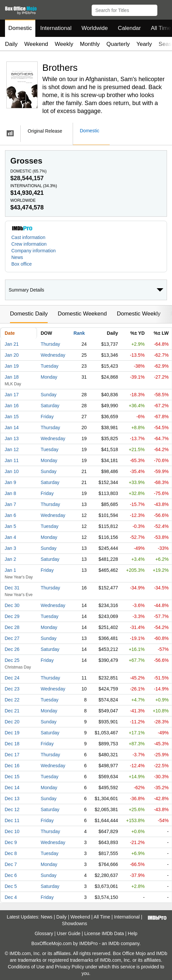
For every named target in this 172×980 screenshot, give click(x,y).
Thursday (50, 344)
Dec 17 (12, 755)
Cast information (28, 237)
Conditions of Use (26, 967)
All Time (102, 917)
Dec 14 (12, 788)
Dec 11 (12, 820)
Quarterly (118, 44)
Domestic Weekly (138, 314)
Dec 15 (12, 777)
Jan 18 (12, 377)
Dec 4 (11, 897)
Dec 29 (12, 616)
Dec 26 (12, 649)
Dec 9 (11, 842)
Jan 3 (10, 548)
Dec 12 (12, 809)
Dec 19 (12, 733)
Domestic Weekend (82, 314)
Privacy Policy (69, 967)
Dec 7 (11, 864)
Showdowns (75, 923)
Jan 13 (12, 438)
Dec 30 (12, 605)
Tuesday (49, 366)
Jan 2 (10, 559)
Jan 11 (12, 460)
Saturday (50, 406)
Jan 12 (12, 449)
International (56, 28)
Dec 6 (11, 875)
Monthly (90, 44)
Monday (49, 377)
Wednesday (53, 355)
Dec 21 (12, 711)
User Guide (69, 933)
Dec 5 (11, 886)
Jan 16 (12, 406)
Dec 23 (12, 689)
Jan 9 (10, 482)
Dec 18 (12, 744)
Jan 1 (10, 570)
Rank (79, 333)
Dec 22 (12, 700)
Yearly (144, 44)
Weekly (64, 44)
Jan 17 (12, 395)
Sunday (48, 395)
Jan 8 (10, 493)
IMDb (114, 943)
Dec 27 (12, 638)
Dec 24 (12, 678)
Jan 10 (12, 471)
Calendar (129, 28)
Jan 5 (10, 526)
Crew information (29, 244)
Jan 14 (12, 428)
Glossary (44, 933)
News (17, 257)
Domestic (20, 28)
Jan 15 (12, 417)
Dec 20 (12, 722)
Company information (33, 251)
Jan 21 (12, 344)
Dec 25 (12, 660)
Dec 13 (12, 798)
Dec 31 (12, 588)
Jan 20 (12, 355)
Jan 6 (10, 515)
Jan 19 (12, 366)
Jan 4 (10, 537)
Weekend (36, 44)
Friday (47, 417)
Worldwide (94, 28)
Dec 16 (12, 766)
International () (34, 186)
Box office (21, 264)
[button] (164, 9)
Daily (11, 44)
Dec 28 (12, 627)
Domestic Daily (29, 314)
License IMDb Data (104, 933)
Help (132, 933)
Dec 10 (12, 831)
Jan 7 (10, 504)
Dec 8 (11, 853)
